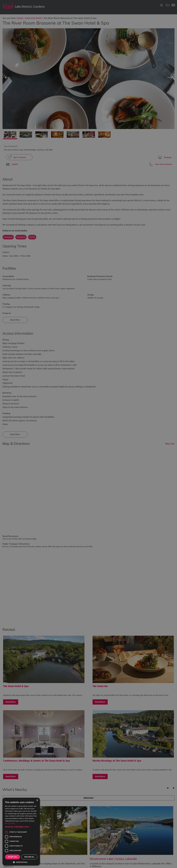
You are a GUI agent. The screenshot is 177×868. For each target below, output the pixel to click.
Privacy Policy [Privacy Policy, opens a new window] (10, 823)
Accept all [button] (13, 857)
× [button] (37, 800)
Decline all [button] (29, 857)
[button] (21, 827)
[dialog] (88, 434)
